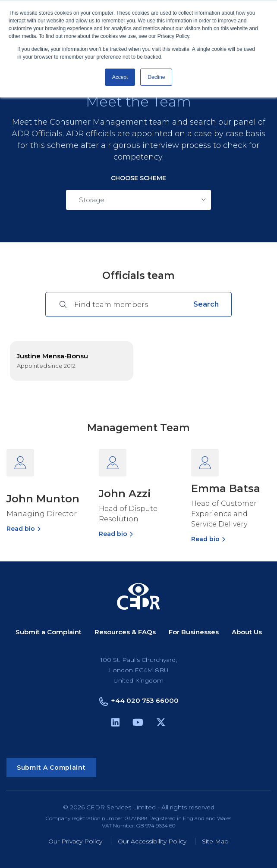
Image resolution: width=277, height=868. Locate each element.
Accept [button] (120, 77)
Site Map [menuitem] (215, 841)
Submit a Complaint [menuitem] (49, 632)
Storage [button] (92, 200)
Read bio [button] (21, 529)
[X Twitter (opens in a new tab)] (161, 724)
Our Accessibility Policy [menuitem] (152, 841)
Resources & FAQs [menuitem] (125, 632)
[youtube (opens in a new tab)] (138, 724)
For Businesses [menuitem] (194, 632)
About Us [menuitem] (247, 632)
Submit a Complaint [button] (51, 768)
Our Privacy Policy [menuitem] (75, 841)
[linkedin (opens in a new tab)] (115, 724)
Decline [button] (156, 77)
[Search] (130, 304)
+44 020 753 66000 (145, 700)
